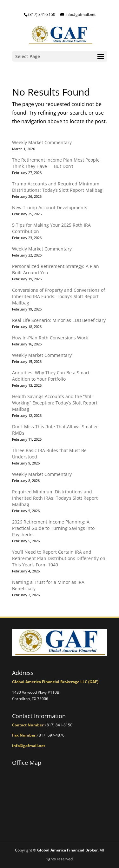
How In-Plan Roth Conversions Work (50, 338)
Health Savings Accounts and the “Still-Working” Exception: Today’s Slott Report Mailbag (55, 403)
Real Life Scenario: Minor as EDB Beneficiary (59, 320)
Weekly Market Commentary (42, 142)
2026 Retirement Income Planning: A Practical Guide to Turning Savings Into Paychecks (53, 528)
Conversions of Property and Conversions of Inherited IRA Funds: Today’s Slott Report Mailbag (59, 296)
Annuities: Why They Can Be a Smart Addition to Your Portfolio (51, 376)
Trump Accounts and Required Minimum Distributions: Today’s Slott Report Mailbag (57, 187)
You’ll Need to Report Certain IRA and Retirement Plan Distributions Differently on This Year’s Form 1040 (59, 558)
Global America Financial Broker (67, 850)
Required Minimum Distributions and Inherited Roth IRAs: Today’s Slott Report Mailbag (55, 498)
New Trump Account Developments (50, 207)
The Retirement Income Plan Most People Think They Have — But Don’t (56, 163)
